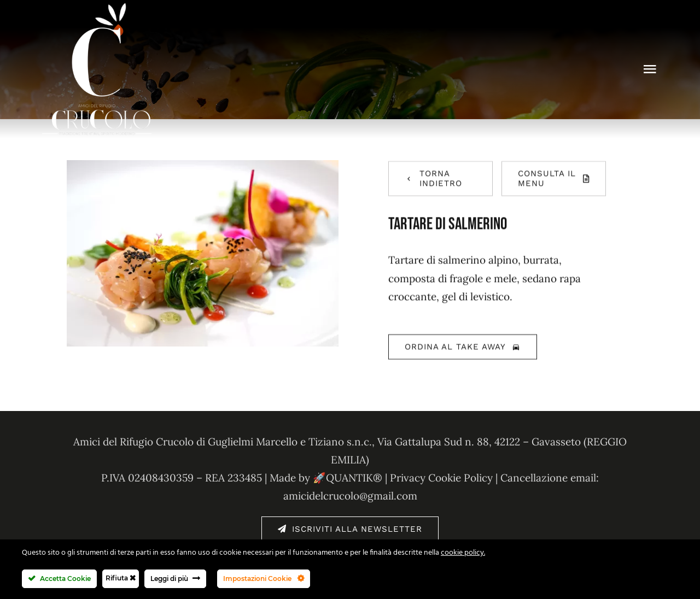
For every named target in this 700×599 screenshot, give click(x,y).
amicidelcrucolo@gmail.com (350, 496)
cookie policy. (463, 553)
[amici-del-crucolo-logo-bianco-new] (97, 8)
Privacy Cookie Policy (441, 478)
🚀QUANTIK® (348, 478)
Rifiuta (121, 578)
